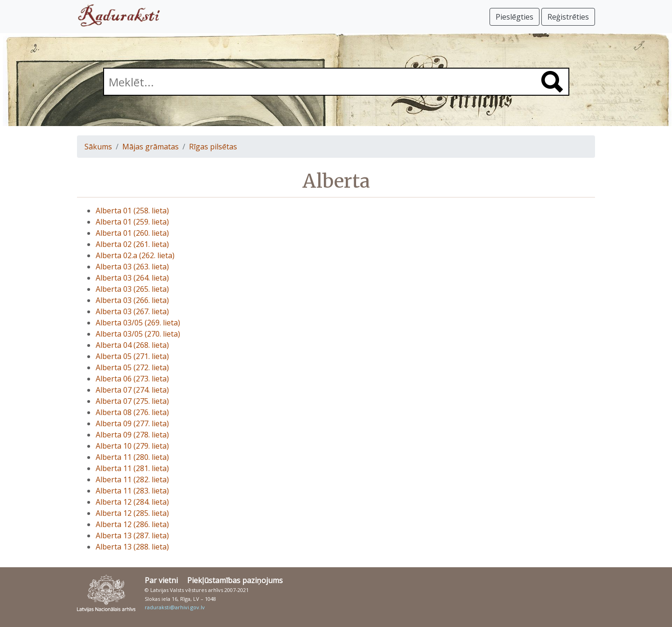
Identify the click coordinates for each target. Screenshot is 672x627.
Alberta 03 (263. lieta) (132, 267)
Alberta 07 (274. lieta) (132, 390)
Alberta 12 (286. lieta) (132, 524)
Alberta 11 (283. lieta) (132, 491)
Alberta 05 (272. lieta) (132, 367)
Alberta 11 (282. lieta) (132, 479)
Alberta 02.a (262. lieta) (135, 255)
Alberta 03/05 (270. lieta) (138, 334)
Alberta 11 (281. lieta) (132, 468)
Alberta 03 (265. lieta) (132, 289)
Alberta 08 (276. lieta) (132, 412)
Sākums (98, 147)
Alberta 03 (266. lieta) (132, 300)
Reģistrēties (568, 17)
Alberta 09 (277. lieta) (132, 423)
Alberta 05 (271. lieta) (132, 356)
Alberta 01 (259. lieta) (132, 222)
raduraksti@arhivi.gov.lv (175, 607)
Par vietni (161, 580)
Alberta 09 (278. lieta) (132, 435)
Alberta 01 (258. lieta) (132, 211)
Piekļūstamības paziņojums (235, 580)
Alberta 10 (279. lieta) (132, 446)
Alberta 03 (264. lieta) (132, 278)
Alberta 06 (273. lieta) (132, 379)
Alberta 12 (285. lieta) (132, 513)
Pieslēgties (514, 17)
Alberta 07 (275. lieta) (132, 401)
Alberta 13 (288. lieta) (132, 547)
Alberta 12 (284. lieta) (132, 502)
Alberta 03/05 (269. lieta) (138, 323)
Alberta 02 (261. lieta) (132, 244)
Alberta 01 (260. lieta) (132, 233)
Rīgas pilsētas (213, 147)
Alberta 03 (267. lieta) (132, 311)
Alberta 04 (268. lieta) (132, 345)
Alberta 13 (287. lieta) (132, 535)
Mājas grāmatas (150, 147)
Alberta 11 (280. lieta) (132, 457)
